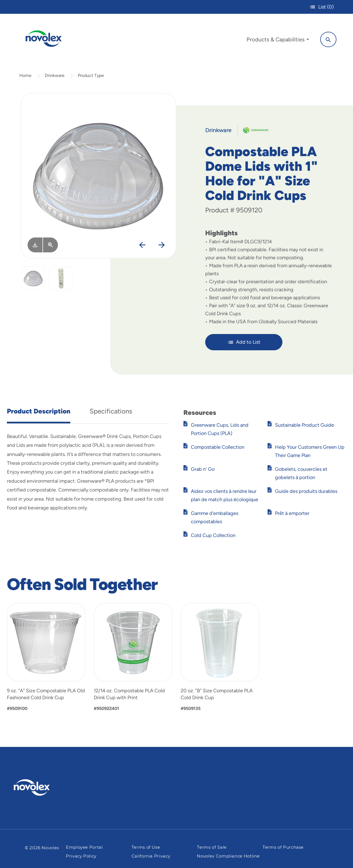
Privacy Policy (81, 856)
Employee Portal (84, 847)
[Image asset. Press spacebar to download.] (35, 245)
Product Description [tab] (39, 411)
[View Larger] (50, 245)
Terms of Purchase (283, 847)
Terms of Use (146, 847)
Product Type (91, 75)
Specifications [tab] (111, 411)
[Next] (162, 245)
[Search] (328, 39)
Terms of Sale (212, 847)
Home (25, 75)
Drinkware (55, 75)
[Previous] (142, 245)
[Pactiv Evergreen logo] (43, 787)
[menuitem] (278, 41)
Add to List (244, 342)
